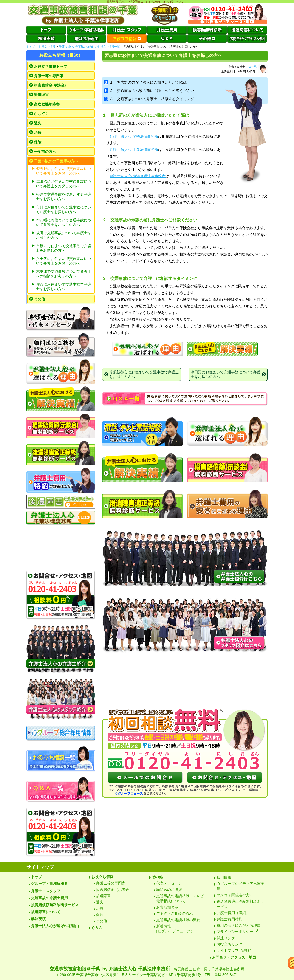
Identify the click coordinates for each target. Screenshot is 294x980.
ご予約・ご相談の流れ (175, 914)
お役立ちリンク (229, 944)
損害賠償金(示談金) (50, 85)
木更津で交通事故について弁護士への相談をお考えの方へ (64, 274)
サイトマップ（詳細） (235, 950)
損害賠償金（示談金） (114, 890)
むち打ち (41, 114)
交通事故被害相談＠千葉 (147, 972)
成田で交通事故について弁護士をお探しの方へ (64, 235)
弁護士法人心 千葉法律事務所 (134, 150)
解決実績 (38, 919)
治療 (38, 133)
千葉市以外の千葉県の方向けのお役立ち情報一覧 (89, 47)
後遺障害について (46, 912)
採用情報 (224, 877)
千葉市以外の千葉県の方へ (56, 161)
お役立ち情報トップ (51, 66)
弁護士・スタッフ (46, 891)
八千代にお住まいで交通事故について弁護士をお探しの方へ (64, 261)
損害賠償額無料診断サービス (55, 905)
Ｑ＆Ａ (97, 928)
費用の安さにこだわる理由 (239, 925)
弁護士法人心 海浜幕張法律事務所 (138, 176)
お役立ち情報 (47, 47)
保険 (38, 142)
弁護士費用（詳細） (233, 913)
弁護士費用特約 (229, 919)
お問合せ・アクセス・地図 (234, 957)
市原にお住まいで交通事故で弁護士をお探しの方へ (64, 248)
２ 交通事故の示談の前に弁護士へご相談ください (149, 91)
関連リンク (226, 938)
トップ (31, 47)
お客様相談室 (167, 907)
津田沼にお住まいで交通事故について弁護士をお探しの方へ (64, 184)
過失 (38, 123)
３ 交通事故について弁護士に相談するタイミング (149, 99)
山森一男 (251, 67)
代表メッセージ (169, 883)
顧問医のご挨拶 (169, 890)
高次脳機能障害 (47, 104)
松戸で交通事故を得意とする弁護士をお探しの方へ (64, 197)
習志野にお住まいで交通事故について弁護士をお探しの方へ (64, 171)
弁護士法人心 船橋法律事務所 (134, 137)
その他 (40, 299)
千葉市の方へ (45, 152)
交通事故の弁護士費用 (49, 898)
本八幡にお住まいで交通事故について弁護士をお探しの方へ (64, 222)
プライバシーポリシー (238, 932)
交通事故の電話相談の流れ (178, 920)
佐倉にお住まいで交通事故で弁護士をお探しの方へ (64, 287)
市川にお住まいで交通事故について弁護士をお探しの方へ (64, 210)
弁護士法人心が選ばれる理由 (55, 926)
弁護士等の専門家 (49, 76)
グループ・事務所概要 (49, 884)
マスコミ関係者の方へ (235, 895)
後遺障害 (41, 95)
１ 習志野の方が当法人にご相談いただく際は (145, 82)
